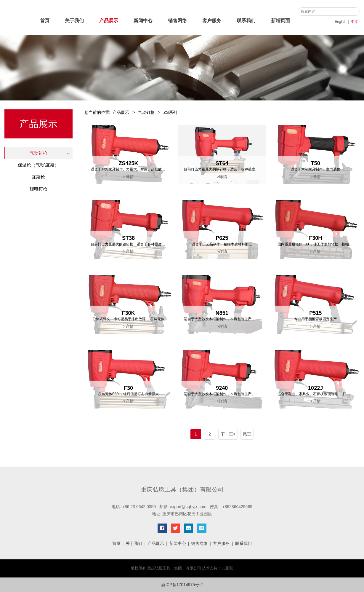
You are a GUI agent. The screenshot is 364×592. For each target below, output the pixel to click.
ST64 (222, 163)
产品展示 (109, 21)
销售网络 (177, 21)
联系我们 (246, 21)
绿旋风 (39, 197)
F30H (315, 238)
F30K (128, 313)
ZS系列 (39, 166)
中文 (355, 22)
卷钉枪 (39, 218)
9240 (222, 388)
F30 (128, 388)
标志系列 (39, 186)
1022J (315, 388)
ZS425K (128, 163)
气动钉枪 (39, 153)
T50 (316, 163)
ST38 (128, 238)
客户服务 (212, 21)
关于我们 (74, 21)
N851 (222, 313)
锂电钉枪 (39, 254)
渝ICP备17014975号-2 (182, 585)
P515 (315, 313)
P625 (222, 238)
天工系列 (39, 176)
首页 (45, 21)
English (340, 22)
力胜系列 (39, 208)
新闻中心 (143, 21)
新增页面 (280, 21)
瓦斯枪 (38, 242)
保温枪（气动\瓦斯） (38, 230)
